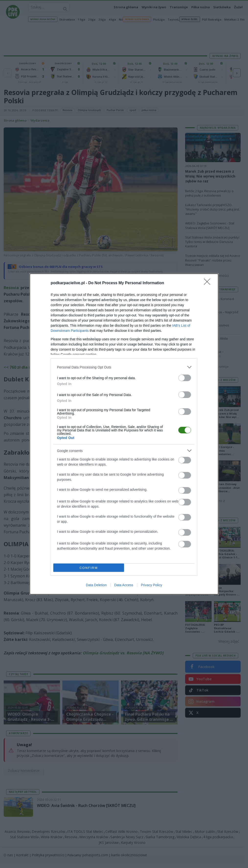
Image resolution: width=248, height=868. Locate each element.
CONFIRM (89, 568)
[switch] (185, 378)
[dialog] (124, 434)
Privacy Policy (152, 585)
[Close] (209, 283)
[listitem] (124, 367)
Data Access (124, 585)
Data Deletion (96, 585)
